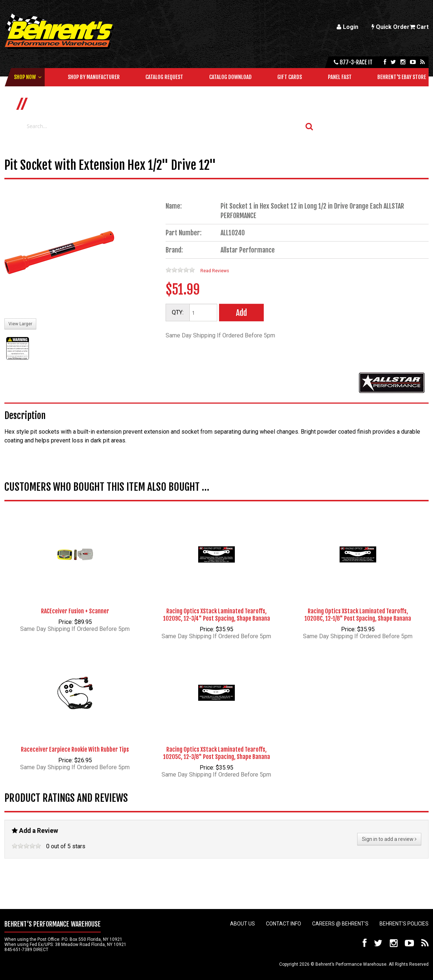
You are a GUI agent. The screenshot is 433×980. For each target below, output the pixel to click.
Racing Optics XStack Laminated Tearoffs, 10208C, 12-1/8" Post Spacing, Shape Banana (358, 615)
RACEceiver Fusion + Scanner (75, 611)
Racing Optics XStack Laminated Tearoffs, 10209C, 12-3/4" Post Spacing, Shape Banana (217, 615)
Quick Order (391, 27)
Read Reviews (215, 271)
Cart (419, 27)
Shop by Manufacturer (94, 77)
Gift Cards (290, 77)
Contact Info (284, 924)
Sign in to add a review (389, 839)
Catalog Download (230, 77)
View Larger (20, 324)
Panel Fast (340, 77)
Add (241, 313)
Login (347, 27)
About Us (243, 924)
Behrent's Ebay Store (402, 77)
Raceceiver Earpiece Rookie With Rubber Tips (75, 749)
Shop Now (25, 77)
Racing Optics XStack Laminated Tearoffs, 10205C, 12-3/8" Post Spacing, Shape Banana (217, 753)
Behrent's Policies (404, 924)
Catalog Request (164, 77)
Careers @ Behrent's (340, 924)
